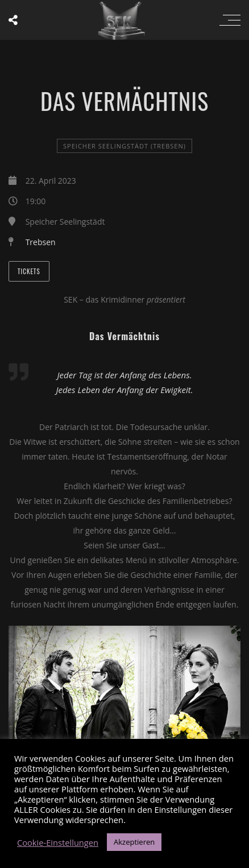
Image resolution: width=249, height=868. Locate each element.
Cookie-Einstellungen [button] (58, 842)
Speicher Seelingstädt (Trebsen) (125, 146)
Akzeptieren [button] (134, 842)
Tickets (29, 271)
